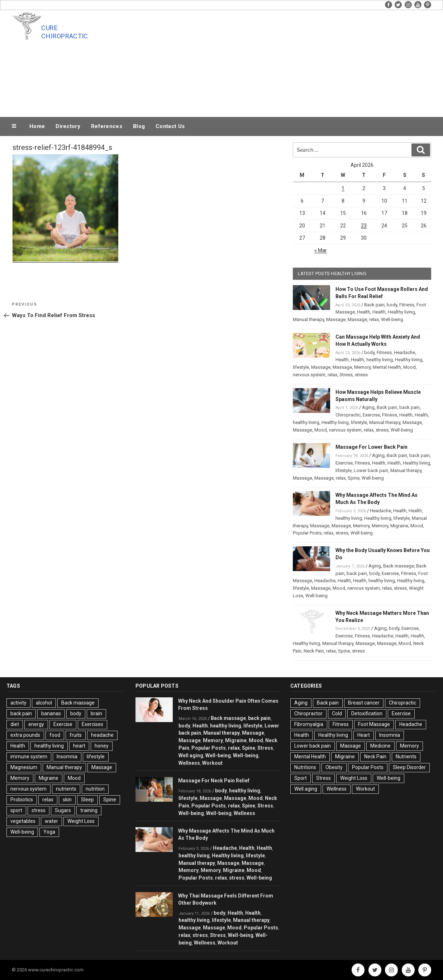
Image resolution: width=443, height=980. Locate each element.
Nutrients (406, 757)
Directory (68, 126)
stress (361, 375)
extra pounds (25, 735)
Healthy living (401, 312)
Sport (301, 778)
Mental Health (387, 367)
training (89, 810)
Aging (368, 407)
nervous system (309, 375)
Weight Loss (81, 821)
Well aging (191, 755)
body (392, 305)
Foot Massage (374, 724)
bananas (51, 713)
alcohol (44, 703)
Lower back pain (371, 470)
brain (96, 713)
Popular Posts (307, 533)
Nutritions (305, 767)
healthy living (380, 360)
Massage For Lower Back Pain (371, 447)
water (51, 821)
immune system (29, 757)
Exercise (371, 415)
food (55, 735)
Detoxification (367, 713)
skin (67, 800)
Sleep (87, 800)
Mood (409, 367)
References (107, 126)
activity (18, 703)
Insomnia (67, 757)
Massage (336, 319)
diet (15, 724)
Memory (362, 367)
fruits (76, 735)
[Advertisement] (294, 62)
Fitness (407, 305)
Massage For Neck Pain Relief (214, 781)
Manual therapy (308, 319)
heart (79, 746)
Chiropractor (308, 713)
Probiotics (22, 800)
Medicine (380, 746)
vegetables (23, 821)
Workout (212, 763)
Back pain (374, 305)
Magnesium (24, 767)
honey (102, 746)
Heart (364, 735)
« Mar (321, 250)
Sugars (63, 810)
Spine (354, 478)
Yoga (49, 832)
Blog (139, 126)
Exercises (92, 724)
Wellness (189, 763)
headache (102, 735)
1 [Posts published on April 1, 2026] (343, 188)
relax (374, 319)
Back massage (399, 566)
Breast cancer (364, 703)
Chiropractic (348, 415)
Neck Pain (314, 651)
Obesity (334, 767)
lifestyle (301, 367)
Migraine (399, 526)
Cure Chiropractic (65, 32)
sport (16, 810)
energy (36, 724)
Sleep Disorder (409, 767)
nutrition (95, 789)
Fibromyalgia (309, 724)
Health (364, 312)
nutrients (66, 789)
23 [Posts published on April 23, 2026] (364, 226)
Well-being (392, 319)
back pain (409, 407)
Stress (346, 375)
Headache (404, 352)
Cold (337, 713)
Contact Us (170, 126)
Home (37, 126)
